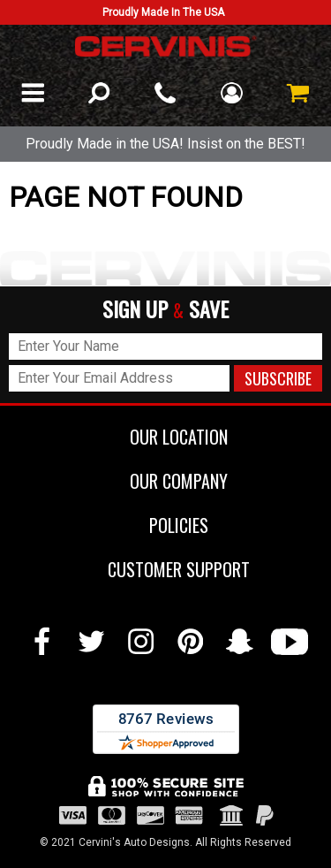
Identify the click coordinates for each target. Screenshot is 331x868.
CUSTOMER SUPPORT (165, 569)
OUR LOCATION (165, 437)
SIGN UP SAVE (165, 310)
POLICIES (165, 525)
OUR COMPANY (165, 481)
